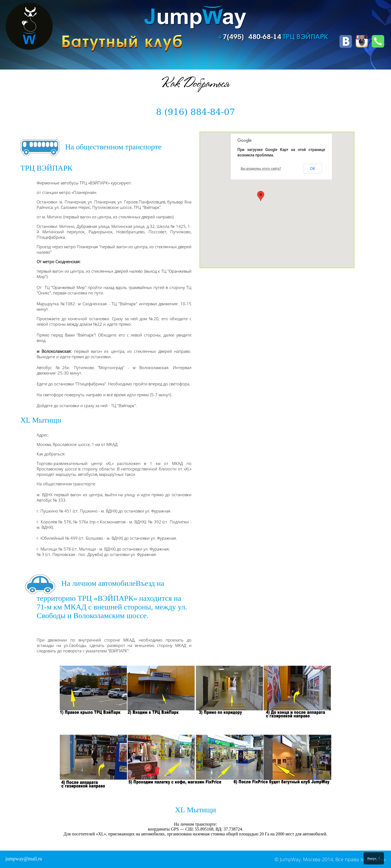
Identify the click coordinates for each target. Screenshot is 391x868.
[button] (261, 196)
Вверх (374, 858)
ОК (313, 169)
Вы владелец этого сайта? (261, 169)
